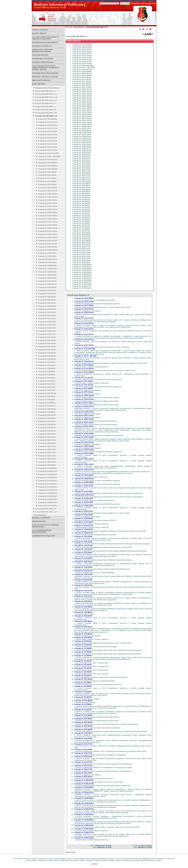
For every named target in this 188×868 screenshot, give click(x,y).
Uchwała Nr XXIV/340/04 (48, 244)
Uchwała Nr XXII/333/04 (47, 266)
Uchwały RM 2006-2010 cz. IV (46, 100)
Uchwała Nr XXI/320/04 (47, 306)
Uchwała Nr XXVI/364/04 (48, 169)
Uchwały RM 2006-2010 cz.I (45, 91)
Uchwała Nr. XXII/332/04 (48, 269)
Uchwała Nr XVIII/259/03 (48, 496)
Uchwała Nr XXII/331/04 (47, 272)
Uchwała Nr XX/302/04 (47, 362)
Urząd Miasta (39, 521)
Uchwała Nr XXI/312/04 (47, 331)
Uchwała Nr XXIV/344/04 (48, 231)
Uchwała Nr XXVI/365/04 (48, 166)
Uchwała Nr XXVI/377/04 (48, 128)
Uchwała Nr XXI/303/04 (47, 359)
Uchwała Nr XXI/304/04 (47, 356)
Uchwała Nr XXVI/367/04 (48, 160)
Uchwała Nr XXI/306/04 (47, 350)
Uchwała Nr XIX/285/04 (47, 393)
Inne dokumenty (41, 515)
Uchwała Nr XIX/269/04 (47, 465)
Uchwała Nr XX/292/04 (47, 387)
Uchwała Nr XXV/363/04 (47, 172)
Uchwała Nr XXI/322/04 (47, 300)
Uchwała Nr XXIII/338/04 (48, 250)
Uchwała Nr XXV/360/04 (47, 181)
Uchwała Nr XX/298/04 (47, 412)
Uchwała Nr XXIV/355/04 (48, 197)
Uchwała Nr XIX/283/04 (47, 421)
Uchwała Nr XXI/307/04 (47, 347)
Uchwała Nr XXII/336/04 (47, 256)
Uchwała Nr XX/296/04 (47, 375)
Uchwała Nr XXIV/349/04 (48, 216)
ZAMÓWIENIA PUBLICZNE (44, 536)
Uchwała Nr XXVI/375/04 (48, 135)
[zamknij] (94, 864)
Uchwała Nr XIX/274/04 (47, 450)
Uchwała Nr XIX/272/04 (47, 456)
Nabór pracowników (43, 59)
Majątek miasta (40, 55)
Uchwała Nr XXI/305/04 (47, 353)
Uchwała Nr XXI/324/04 (47, 294)
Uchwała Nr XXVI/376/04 (48, 132)
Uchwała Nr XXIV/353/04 (48, 203)
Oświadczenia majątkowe (45, 73)
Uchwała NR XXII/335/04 (48, 259)
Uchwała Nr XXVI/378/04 (48, 125)
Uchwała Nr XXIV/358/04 (48, 188)
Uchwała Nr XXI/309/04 (47, 340)
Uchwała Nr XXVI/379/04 (48, 122)
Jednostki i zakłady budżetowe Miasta (42, 51)
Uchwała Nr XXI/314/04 (47, 325)
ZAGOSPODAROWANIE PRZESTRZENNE (42, 531)
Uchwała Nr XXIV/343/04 (48, 234)
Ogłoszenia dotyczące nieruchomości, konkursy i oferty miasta (46, 68)
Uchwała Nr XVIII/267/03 (48, 471)
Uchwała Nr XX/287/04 (47, 406)
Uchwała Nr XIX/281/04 (47, 428)
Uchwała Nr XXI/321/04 (47, 303)
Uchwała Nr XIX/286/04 (47, 409)
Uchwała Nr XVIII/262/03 (48, 487)
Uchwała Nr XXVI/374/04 (48, 138)
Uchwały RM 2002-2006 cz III (46, 113)
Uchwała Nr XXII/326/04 (47, 287)
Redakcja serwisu (41, 518)
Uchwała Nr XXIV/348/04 (48, 219)
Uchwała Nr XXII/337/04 (47, 253)
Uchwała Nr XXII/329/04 (47, 278)
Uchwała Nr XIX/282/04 (47, 425)
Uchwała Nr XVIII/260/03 (48, 493)
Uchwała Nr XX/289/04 (47, 400)
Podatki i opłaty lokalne (45, 77)
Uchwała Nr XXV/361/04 (47, 178)
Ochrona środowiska (43, 62)
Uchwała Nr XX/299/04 (47, 372)
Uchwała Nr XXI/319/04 (47, 312)
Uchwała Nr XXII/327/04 (47, 284)
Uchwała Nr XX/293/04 (47, 384)
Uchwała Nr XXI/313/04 (47, 328)
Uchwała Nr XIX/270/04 (47, 462)
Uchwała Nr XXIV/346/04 (48, 225)
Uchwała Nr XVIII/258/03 (48, 499)
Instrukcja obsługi (42, 46)
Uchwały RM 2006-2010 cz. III (46, 97)
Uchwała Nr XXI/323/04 (47, 297)
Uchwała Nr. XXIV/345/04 (48, 228)
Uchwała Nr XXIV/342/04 (48, 238)
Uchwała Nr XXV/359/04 (47, 185)
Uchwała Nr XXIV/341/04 (48, 241)
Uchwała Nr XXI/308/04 (47, 344)
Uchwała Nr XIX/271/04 (47, 459)
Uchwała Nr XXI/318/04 (47, 315)
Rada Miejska (39, 84)
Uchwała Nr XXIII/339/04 (48, 247)
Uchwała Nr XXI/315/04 (47, 322)
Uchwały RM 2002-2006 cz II (46, 110)
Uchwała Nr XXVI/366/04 (48, 163)
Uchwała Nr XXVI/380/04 (48, 119)
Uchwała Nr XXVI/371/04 (48, 147)
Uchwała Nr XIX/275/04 (47, 446)
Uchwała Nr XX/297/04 (47, 415)
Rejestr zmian (71, 852)
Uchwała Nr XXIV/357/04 (48, 191)
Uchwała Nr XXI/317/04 (47, 319)
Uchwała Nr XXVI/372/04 (48, 144)
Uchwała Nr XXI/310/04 (47, 337)
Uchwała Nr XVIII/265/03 (48, 478)
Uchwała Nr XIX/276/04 (47, 443)
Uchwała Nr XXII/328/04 (47, 281)
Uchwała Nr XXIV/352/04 (48, 206)
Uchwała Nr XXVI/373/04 (48, 141)
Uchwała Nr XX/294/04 (47, 381)
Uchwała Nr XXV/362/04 (47, 175)
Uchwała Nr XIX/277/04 (47, 440)
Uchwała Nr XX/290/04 (47, 397)
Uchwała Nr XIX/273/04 (47, 453)
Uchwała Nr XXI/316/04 (47, 309)
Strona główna (40, 30)
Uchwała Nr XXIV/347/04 (48, 222)
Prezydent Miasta (41, 80)
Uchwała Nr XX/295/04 (47, 378)
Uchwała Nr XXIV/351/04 (48, 209)
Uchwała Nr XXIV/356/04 (48, 194)
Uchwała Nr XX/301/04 (47, 365)
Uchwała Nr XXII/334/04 (47, 262)
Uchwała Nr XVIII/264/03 (48, 481)
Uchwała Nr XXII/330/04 (47, 275)
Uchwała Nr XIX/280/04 (47, 431)
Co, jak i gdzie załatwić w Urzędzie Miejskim (45, 38)
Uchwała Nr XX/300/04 (47, 368)
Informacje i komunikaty (45, 42)
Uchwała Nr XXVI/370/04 (48, 150)
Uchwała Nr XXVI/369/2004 (49, 153)
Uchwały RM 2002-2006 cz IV (46, 116)
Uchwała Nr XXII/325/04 (47, 291)
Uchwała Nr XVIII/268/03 (48, 468)
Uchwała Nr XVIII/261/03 (48, 490)
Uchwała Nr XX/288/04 (47, 403)
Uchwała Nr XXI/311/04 (47, 334)
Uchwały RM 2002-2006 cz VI (46, 512)
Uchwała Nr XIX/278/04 (47, 437)
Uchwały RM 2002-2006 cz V (46, 509)
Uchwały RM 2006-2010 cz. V (46, 103)
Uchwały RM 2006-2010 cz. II (46, 94)
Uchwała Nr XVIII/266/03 (48, 474)
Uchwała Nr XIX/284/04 (47, 418)
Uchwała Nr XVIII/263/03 (48, 484)
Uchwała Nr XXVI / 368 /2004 (49, 156)
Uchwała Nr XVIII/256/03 (48, 506)
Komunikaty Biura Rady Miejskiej (47, 88)
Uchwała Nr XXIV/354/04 (48, 200)
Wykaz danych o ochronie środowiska (46, 526)
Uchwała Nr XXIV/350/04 (48, 213)
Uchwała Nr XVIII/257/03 (48, 503)
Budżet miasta (40, 33)
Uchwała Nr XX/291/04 (47, 390)
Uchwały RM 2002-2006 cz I (45, 107)
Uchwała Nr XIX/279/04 (47, 434)
